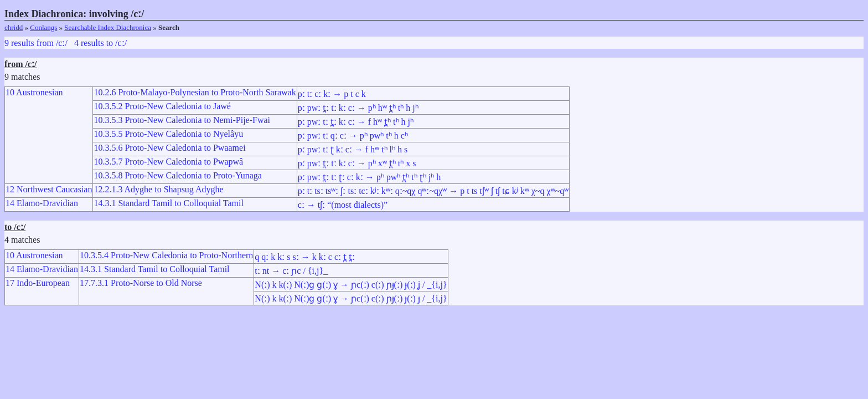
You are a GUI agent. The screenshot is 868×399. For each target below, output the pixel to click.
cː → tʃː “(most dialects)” (343, 205)
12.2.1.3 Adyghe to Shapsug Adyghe (158, 189)
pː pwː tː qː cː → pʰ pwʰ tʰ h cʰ (353, 135)
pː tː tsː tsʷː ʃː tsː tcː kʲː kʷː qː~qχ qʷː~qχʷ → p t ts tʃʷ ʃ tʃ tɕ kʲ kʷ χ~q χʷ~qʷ (433, 191)
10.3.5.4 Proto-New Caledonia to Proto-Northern (166, 255)
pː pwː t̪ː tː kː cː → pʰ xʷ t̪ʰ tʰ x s (357, 163)
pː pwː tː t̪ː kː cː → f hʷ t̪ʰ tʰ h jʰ (356, 122)
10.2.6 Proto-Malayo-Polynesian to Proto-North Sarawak (195, 92)
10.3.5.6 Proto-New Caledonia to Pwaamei (169, 148)
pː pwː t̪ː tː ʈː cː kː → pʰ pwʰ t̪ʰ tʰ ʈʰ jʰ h (370, 177)
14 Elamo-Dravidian (42, 203)
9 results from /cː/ (36, 43)
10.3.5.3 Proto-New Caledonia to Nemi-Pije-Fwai (182, 120)
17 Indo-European (38, 283)
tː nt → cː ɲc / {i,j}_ (291, 271)
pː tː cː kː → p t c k (332, 94)
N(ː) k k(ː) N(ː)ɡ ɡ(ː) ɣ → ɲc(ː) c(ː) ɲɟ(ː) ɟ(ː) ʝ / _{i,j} (351, 285)
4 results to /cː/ (100, 43)
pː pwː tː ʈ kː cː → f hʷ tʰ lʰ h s (353, 149)
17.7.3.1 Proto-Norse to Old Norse (141, 283)
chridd (14, 27)
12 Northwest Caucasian (49, 189)
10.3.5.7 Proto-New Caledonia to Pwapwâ (168, 162)
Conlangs (43, 27)
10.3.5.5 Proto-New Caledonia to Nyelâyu (168, 134)
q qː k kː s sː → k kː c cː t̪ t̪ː (305, 257)
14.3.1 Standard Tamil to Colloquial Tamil (168, 203)
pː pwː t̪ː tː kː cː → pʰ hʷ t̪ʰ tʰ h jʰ (358, 108)
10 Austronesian (34, 92)
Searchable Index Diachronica (108, 27)
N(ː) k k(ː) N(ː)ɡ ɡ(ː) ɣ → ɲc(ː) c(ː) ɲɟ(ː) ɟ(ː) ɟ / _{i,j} (351, 298)
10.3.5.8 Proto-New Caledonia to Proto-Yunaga (178, 175)
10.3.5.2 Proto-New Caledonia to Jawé (162, 106)
